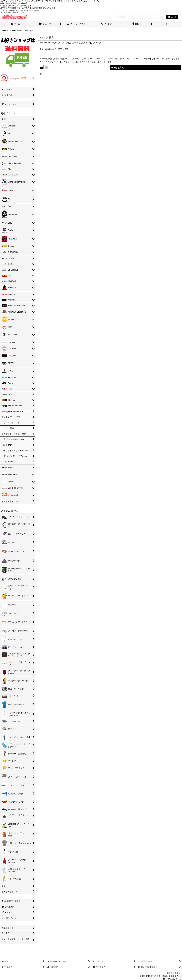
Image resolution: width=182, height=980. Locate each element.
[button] (167, 24)
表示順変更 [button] (117, 68)
